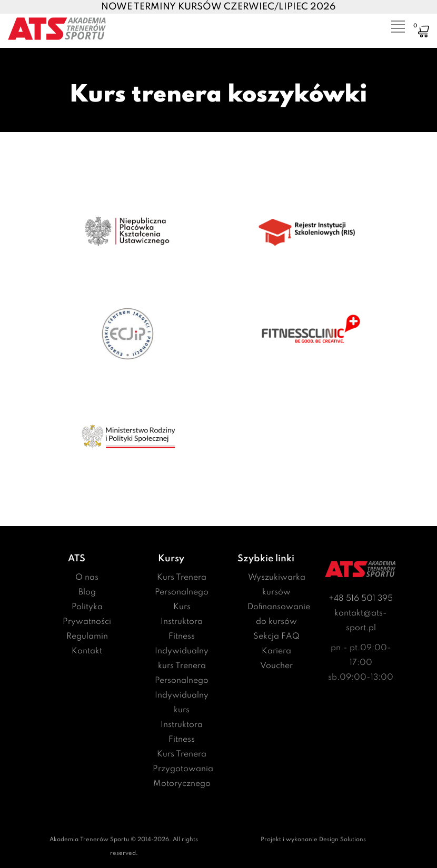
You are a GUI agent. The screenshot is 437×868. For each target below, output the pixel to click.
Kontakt (87, 651)
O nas (87, 578)
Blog (87, 592)
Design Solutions (342, 840)
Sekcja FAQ (276, 637)
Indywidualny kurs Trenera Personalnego (182, 666)
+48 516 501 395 (361, 599)
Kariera (276, 651)
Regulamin (87, 637)
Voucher (276, 666)
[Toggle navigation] (391, 24)
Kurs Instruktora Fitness (182, 622)
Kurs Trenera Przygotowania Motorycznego (183, 769)
